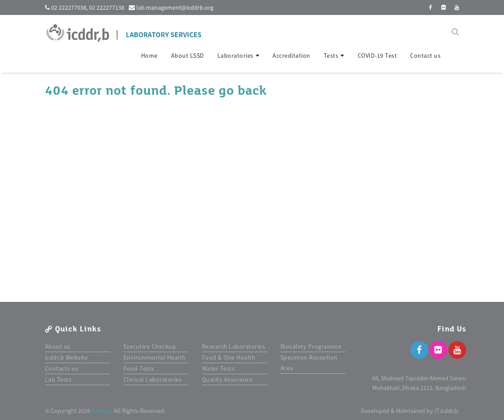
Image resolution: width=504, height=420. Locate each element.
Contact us (425, 56)
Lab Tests (58, 379)
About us (58, 346)
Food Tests (139, 368)
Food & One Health (229, 357)
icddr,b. (102, 411)
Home (149, 56)
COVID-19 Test (377, 56)
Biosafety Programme (311, 346)
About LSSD (188, 56)
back (252, 91)
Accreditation (291, 56)
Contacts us (62, 368)
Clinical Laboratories (153, 379)
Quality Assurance (228, 379)
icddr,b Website (67, 357)
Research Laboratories (234, 346)
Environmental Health (155, 357)
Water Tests (218, 368)
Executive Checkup (150, 346)
